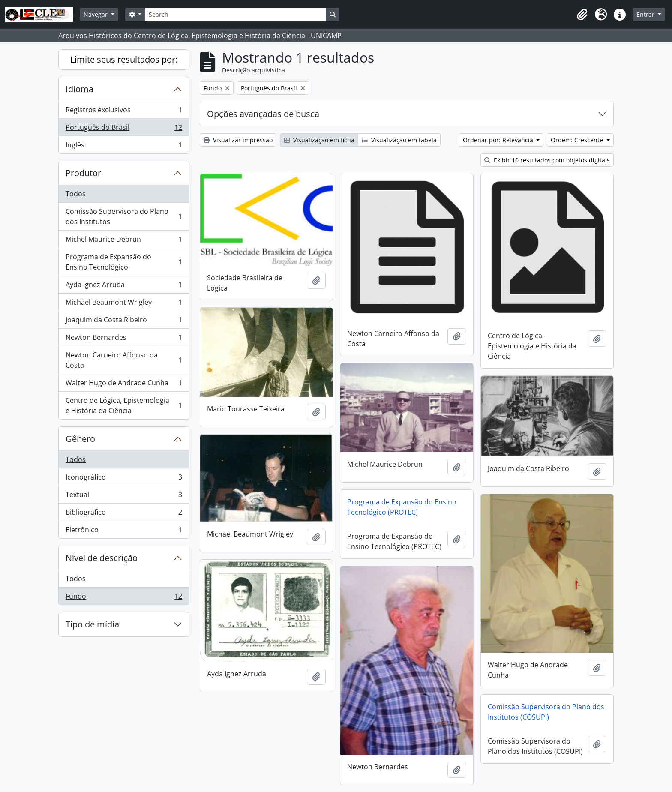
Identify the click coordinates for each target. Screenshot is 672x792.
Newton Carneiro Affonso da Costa (124, 360)
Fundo (124, 598)
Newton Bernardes (124, 339)
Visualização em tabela (399, 140)
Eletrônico (124, 531)
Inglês (124, 147)
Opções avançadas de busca (263, 114)
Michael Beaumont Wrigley (124, 304)
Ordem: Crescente (578, 140)
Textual (124, 496)
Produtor (83, 173)
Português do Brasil (124, 129)
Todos (76, 194)
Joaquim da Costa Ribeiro (124, 322)
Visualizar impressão (238, 140)
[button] (582, 15)
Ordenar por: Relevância (499, 140)
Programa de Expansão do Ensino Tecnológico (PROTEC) (402, 507)
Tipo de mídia (92, 624)
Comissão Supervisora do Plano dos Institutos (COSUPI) (546, 712)
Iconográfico (124, 479)
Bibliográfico (124, 514)
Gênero (80, 439)
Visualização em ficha (319, 140)
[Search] (235, 14)
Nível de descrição (102, 558)
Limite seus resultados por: (124, 59)
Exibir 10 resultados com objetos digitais (547, 160)
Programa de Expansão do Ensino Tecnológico (124, 262)
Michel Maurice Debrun (124, 241)
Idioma (79, 89)
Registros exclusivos (124, 112)
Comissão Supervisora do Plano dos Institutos (124, 216)
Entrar (646, 14)
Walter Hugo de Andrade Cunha (124, 385)
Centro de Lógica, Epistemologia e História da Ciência (124, 405)
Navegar (96, 14)
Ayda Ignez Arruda (124, 286)
